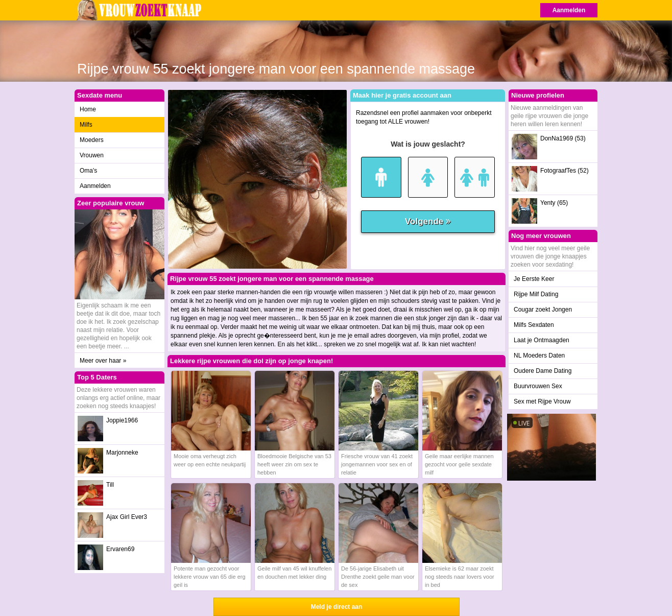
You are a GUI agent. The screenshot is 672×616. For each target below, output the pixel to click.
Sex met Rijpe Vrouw (542, 401)
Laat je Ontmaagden (542, 340)
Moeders (92, 140)
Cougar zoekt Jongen (543, 310)
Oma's (88, 171)
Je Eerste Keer (534, 279)
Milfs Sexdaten (534, 325)
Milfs (86, 125)
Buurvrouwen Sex (538, 386)
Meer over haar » (103, 361)
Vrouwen (92, 155)
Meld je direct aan (337, 607)
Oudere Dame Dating (543, 371)
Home (88, 109)
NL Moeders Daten (539, 356)
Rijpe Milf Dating (536, 294)
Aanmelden (569, 10)
